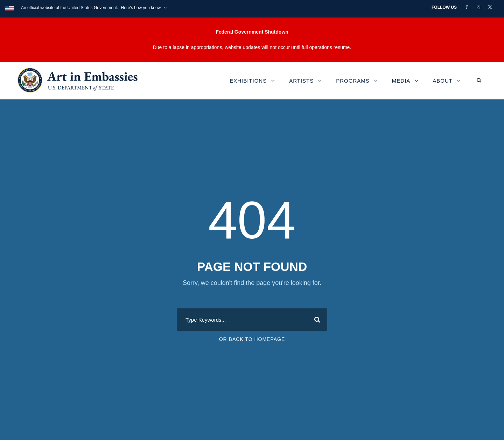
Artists (301, 81)
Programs (353, 81)
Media (401, 81)
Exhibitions (248, 81)
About (443, 81)
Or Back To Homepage (252, 339)
